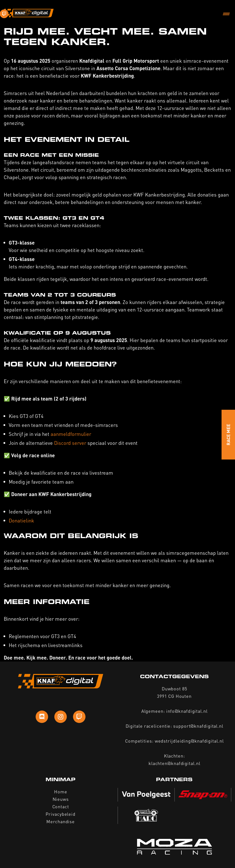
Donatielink (21, 520)
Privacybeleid (61, 814)
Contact (61, 806)
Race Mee (228, 435)
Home (61, 791)
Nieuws (61, 799)
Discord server (70, 443)
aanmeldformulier (72, 434)
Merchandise (61, 821)
